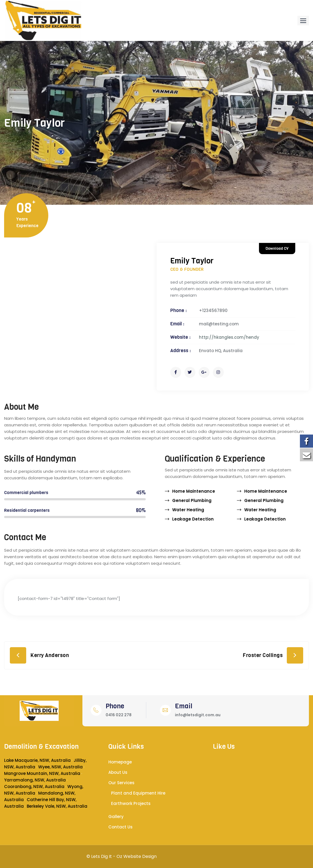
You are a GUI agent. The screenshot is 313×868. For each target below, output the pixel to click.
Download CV (277, 249)
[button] (303, 21)
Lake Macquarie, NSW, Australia (37, 760)
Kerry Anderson (50, 655)
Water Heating (188, 510)
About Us (118, 772)
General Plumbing (192, 500)
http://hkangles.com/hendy (229, 337)
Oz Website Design (137, 856)
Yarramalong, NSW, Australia (35, 780)
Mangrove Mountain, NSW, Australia (42, 773)
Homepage (120, 762)
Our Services (121, 783)
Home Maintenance (194, 491)
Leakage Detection (193, 519)
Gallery (116, 817)
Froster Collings (263, 655)
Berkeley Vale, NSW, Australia (57, 806)
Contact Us (120, 827)
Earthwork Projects (131, 803)
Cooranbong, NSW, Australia (34, 787)
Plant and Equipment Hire (138, 793)
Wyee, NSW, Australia (60, 767)
